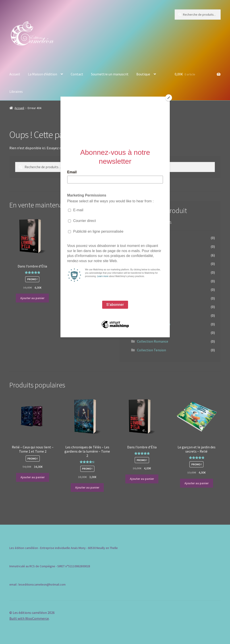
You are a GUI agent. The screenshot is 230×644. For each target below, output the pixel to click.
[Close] (169, 98)
